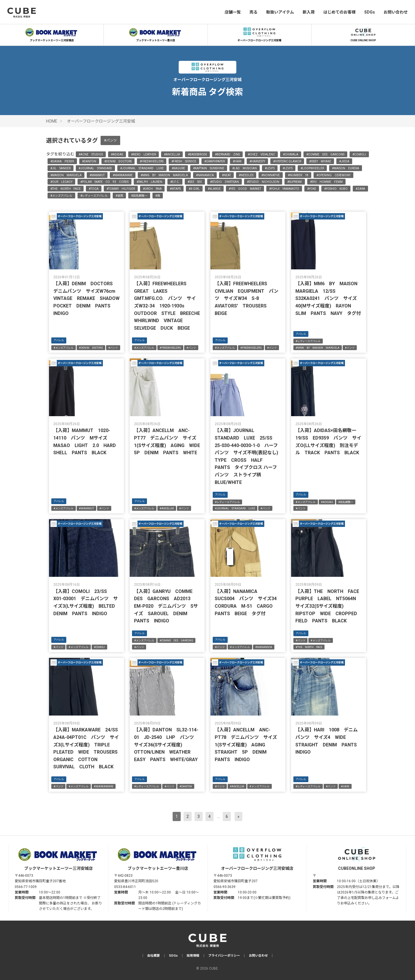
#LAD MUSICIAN (245, 168)
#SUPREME (295, 182)
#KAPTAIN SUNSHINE (209, 168)
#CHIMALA (291, 154)
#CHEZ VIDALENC (261, 154)
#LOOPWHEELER (312, 168)
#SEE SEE (195, 182)
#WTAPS (175, 189)
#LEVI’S (288, 168)
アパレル (59, 340)
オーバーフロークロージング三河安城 (259, 34)
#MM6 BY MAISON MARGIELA (164, 175)
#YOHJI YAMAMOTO (284, 189)
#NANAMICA (205, 175)
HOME (52, 121)
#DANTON (89, 161)
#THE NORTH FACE (66, 189)
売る (253, 12)
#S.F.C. (175, 182)
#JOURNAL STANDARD (95, 168)
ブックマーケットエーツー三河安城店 (52, 34)
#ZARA (360, 189)
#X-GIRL (194, 189)
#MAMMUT (97, 175)
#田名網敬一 (139, 196)
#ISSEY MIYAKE (320, 161)
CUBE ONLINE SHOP (363, 34)
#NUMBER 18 (298, 175)
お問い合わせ (396, 12)
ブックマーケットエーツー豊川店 (156, 34)
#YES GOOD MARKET (245, 189)
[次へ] (238, 816)
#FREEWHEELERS (152, 161)
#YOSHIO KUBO (336, 189)
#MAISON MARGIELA (66, 175)
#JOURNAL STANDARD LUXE (142, 168)
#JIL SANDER (61, 168)
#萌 (158, 196)
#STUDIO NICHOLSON (263, 182)
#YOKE (312, 189)
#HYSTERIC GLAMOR (287, 161)
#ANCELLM (172, 154)
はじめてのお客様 (339, 12)
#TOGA (94, 189)
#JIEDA (344, 161)
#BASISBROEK (197, 154)
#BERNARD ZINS (227, 154)
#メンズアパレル (61, 196)
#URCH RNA (152, 189)
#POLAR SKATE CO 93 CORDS (104, 182)
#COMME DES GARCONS (325, 154)
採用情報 (193, 956)
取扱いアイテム (280, 12)
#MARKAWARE (123, 175)
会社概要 (154, 956)
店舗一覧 (233, 12)
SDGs (370, 12)
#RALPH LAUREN (149, 182)
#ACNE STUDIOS (91, 154)
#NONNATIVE (271, 175)
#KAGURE (178, 168)
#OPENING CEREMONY (333, 175)
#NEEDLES (246, 175)
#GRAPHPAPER (215, 161)
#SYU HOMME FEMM (326, 182)
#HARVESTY (257, 161)
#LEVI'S (270, 168)
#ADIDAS (117, 154)
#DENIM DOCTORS (118, 161)
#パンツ (110, 140)
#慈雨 (119, 196)
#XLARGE (214, 189)
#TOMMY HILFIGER (121, 189)
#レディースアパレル (94, 196)
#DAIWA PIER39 (62, 161)
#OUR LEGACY (61, 182)
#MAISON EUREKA (346, 168)
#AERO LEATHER (144, 154)
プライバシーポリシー (224, 956)
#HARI (237, 161)
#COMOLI (359, 154)
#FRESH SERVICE (184, 161)
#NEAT (226, 175)
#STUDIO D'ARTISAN (225, 182)
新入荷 (309, 12)
